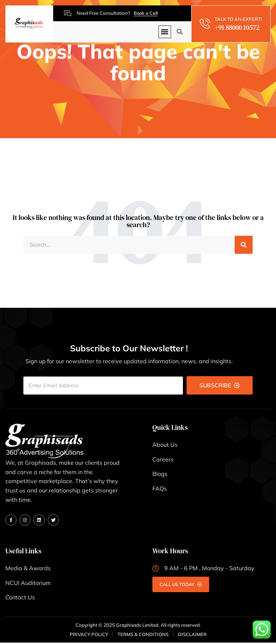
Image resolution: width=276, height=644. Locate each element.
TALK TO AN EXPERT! (239, 19)
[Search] (244, 245)
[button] (165, 32)
